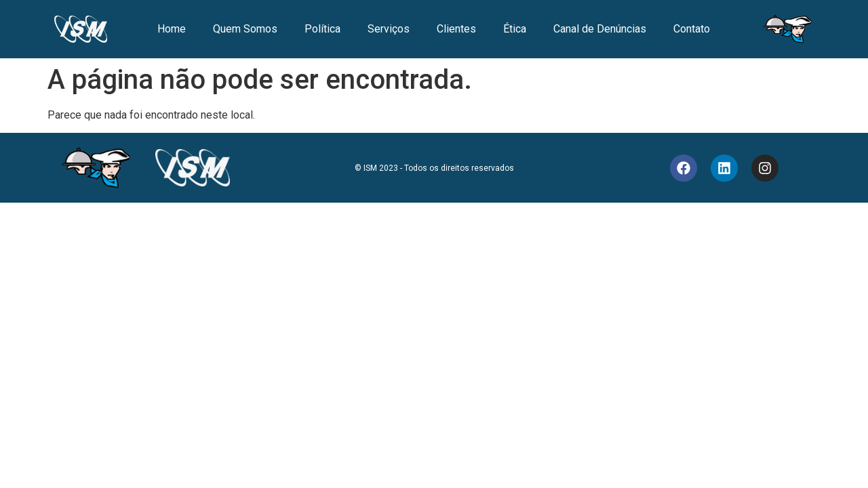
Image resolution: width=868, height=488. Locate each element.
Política (322, 29)
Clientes (456, 29)
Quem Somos (245, 29)
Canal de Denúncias (600, 29)
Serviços (389, 29)
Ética (515, 29)
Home (172, 29)
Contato (692, 29)
